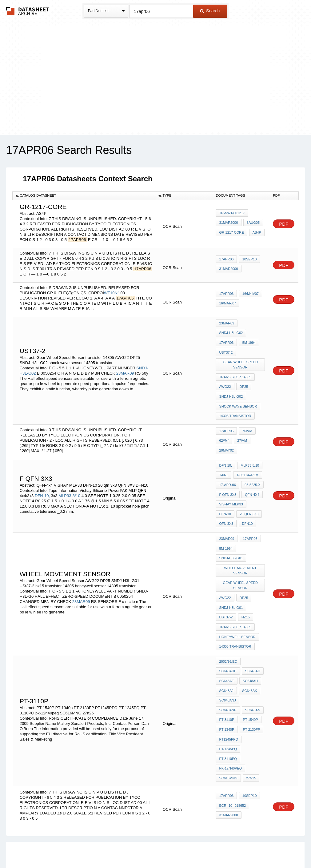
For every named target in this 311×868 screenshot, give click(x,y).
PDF (284, 224)
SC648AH (227, 638)
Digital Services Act (215, 847)
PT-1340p (227, 672)
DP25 (243, 378)
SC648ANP (228, 655)
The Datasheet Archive (28, 11)
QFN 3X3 (253, 493)
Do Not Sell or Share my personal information (153, 847)
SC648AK (226, 647)
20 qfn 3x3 (228, 493)
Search (210, 11)
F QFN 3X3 (228, 476)
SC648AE (249, 630)
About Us (270, 847)
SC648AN (252, 655)
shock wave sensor (238, 395)
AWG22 (225, 378)
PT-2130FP (250, 672)
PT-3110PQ (253, 688)
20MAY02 (226, 436)
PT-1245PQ (228, 688)
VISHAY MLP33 (231, 484)
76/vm (246, 419)
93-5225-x (251, 468)
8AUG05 (252, 223)
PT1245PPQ (229, 680)
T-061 (223, 460)
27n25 (250, 705)
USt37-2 (226, 348)
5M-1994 (248, 340)
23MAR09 (125, 366)
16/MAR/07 (227, 303)
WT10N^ (112, 293)
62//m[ (224, 427)
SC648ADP (253, 622)
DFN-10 (257, 484)
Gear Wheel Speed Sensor (241, 359)
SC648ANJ (250, 647)
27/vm (241, 427)
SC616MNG (228, 705)
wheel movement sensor (241, 542)
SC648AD (227, 630)
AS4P (256, 232)
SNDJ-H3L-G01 (231, 531)
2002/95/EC (228, 622)
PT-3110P (227, 663)
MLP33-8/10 (69, 477)
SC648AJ (249, 638)
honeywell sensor (237, 600)
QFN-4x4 (251, 476)
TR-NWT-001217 (232, 215)
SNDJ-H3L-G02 (231, 332)
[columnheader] (84, 196)
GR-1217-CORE (231, 232)
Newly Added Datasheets (55, 847)
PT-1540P (249, 663)
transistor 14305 (235, 370)
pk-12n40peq (230, 697)
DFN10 (224, 501)
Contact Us (247, 847)
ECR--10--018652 (232, 731)
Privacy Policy (95, 847)
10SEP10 (248, 260)
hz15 (244, 583)
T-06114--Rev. (247, 460)
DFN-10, (42, 477)
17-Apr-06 (227, 468)
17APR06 (226, 260)
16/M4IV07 (249, 295)
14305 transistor (235, 403)
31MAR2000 (228, 223)
